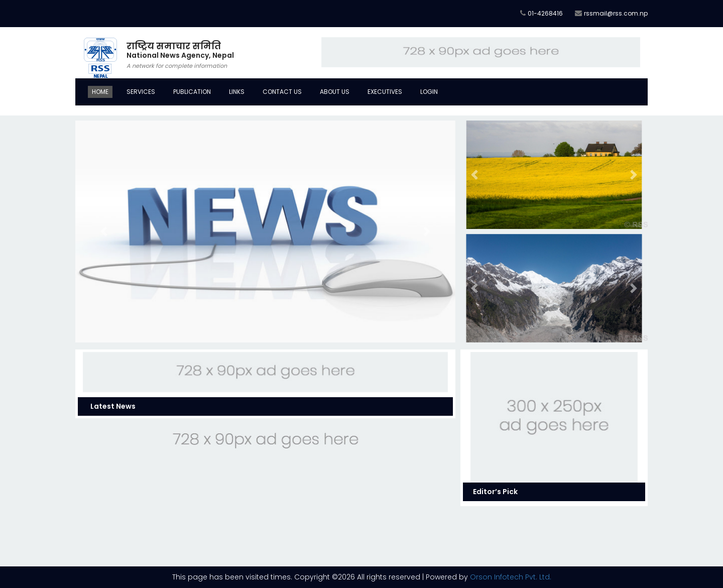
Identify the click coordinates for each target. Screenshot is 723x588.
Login (429, 92)
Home (100, 92)
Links (237, 92)
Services (141, 92)
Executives (385, 92)
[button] (104, 232)
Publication (192, 92)
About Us (335, 92)
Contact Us (282, 92)
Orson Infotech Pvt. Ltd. (511, 577)
